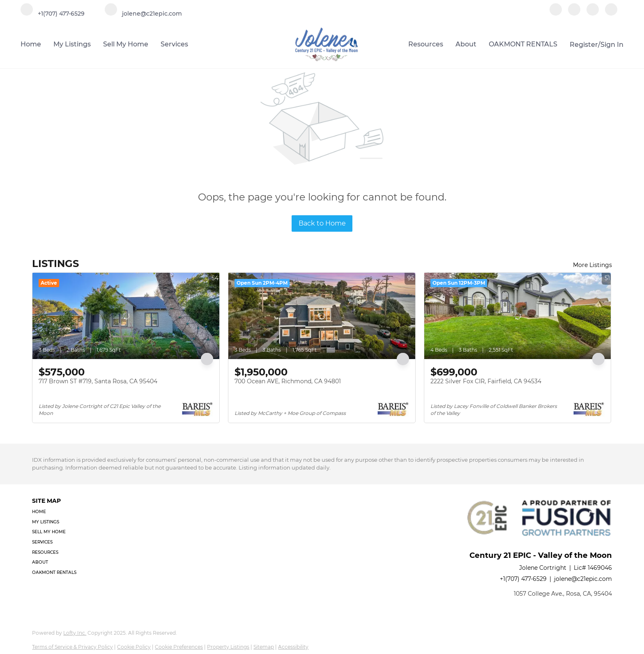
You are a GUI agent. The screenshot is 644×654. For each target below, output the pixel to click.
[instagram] (593, 13)
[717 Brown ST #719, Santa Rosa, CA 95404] (126, 316)
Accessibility (293, 647)
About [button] (466, 44)
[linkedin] (574, 13)
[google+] (611, 13)
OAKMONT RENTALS (523, 44)
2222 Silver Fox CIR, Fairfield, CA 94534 (486, 381)
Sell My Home (126, 44)
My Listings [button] (72, 44)
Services (174, 44)
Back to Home (322, 223)
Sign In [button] (612, 45)
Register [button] (584, 45)
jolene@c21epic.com (583, 579)
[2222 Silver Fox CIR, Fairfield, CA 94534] (518, 316)
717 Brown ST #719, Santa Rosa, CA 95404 (98, 381)
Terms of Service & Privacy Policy (72, 647)
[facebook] (556, 13)
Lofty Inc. (75, 633)
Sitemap (264, 647)
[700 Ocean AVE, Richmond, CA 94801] (322, 316)
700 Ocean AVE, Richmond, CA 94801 (288, 381)
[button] (57, 512)
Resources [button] (426, 44)
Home (31, 44)
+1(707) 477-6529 (523, 579)
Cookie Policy (134, 647)
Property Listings (228, 647)
